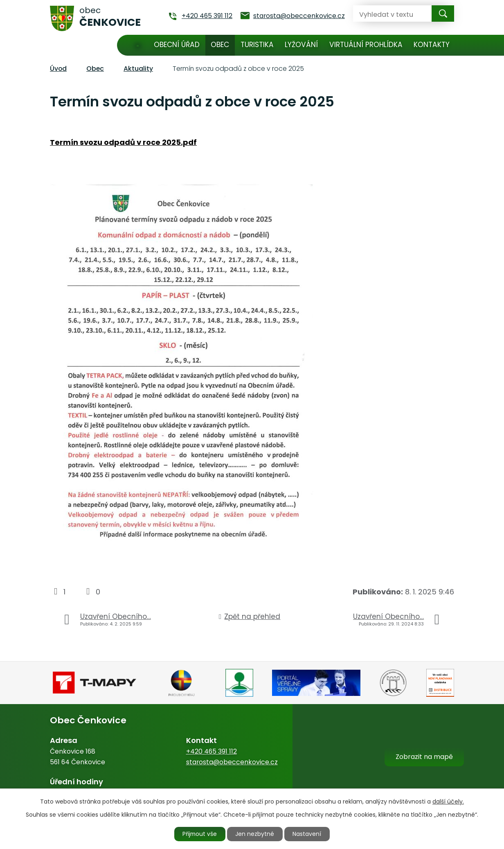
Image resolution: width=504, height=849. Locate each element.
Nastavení (308, 834)
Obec (220, 45)
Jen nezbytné (255, 834)
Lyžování (301, 45)
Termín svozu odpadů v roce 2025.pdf (123, 142)
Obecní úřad (177, 45)
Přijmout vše (200, 834)
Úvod (138, 45)
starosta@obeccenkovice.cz (232, 762)
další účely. (448, 801)
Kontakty (432, 45)
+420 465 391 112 (211, 751)
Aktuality (138, 69)
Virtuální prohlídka (366, 45)
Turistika (257, 45)
